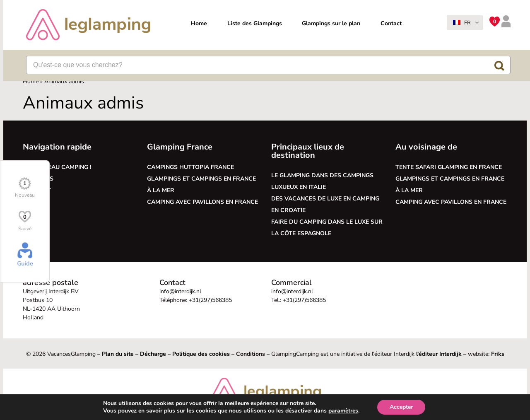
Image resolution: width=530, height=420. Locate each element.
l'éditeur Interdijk (439, 354)
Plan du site (118, 354)
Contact (391, 23)
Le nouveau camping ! (57, 167)
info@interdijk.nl (180, 291)
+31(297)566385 (210, 300)
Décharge (153, 354)
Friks (498, 354)
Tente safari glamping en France (449, 167)
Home (199, 23)
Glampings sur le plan (331, 23)
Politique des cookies (201, 354)
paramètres (349, 411)
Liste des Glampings (255, 23)
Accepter (408, 407)
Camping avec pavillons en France (202, 202)
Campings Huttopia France (190, 167)
